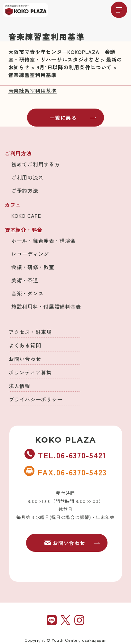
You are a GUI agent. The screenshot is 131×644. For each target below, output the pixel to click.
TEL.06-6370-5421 (65, 455)
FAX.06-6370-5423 (65, 472)
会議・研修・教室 (33, 267)
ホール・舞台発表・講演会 (43, 241)
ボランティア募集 (30, 372)
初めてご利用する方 (35, 164)
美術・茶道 (25, 280)
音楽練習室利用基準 (33, 91)
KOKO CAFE (26, 216)
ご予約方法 (25, 190)
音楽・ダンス (27, 293)
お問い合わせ (25, 359)
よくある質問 (25, 345)
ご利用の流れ (27, 177)
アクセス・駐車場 (30, 332)
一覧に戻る (73, 118)
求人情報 (19, 386)
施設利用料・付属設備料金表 (46, 306)
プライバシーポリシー (36, 399)
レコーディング (30, 254)
